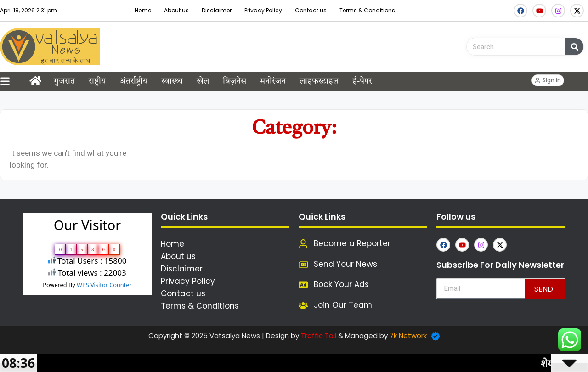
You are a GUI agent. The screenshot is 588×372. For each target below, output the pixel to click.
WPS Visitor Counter (104, 285)
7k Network (408, 335)
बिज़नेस (235, 81)
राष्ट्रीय (97, 81)
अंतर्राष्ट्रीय (133, 81)
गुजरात (64, 81)
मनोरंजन (273, 81)
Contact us (311, 10)
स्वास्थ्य (172, 81)
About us (176, 10)
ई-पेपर (362, 81)
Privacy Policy (263, 10)
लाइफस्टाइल (319, 81)
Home (143, 10)
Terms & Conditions (367, 10)
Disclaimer (217, 10)
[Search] (574, 47)
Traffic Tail (319, 335)
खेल (203, 81)
